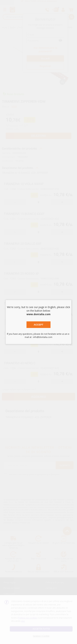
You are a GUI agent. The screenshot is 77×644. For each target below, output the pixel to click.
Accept (38, 325)
